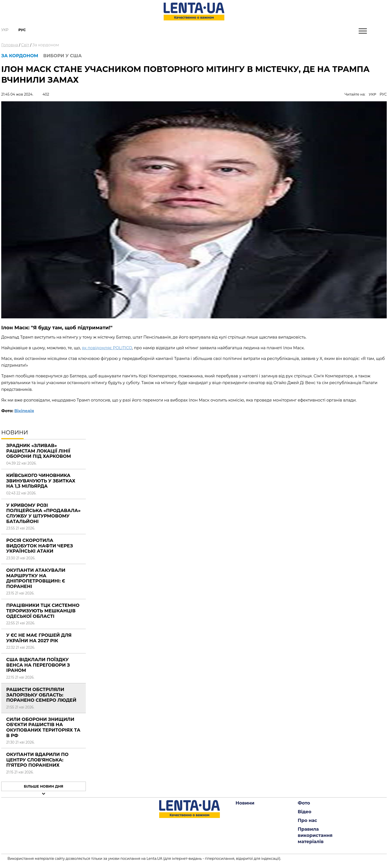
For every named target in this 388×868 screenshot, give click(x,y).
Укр (5, 30)
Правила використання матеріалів (315, 835)
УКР (373, 94)
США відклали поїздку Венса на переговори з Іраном (38, 665)
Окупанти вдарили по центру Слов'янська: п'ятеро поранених (37, 760)
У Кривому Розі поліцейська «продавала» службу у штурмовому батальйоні (43, 513)
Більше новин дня (44, 786)
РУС (383, 94)
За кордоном (46, 45)
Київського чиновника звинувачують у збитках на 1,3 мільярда (41, 481)
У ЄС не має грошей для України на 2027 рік (39, 638)
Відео (305, 812)
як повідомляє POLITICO (107, 348)
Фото (304, 803)
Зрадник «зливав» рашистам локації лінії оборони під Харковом (39, 451)
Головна (10, 45)
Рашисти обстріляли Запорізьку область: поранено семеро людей (41, 695)
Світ (25, 45)
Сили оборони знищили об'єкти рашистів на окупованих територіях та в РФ (43, 727)
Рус (22, 30)
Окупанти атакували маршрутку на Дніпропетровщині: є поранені (36, 578)
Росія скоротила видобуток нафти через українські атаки (40, 546)
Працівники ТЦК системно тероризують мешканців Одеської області (43, 611)
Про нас (307, 820)
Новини (245, 803)
